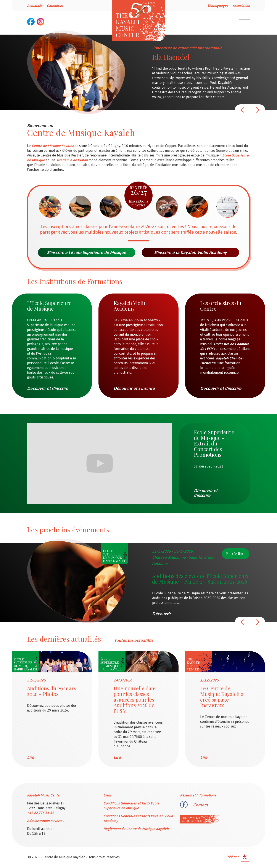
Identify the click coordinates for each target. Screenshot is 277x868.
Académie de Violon (72, 160)
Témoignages (218, 6)
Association (241, 6)
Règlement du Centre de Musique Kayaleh (136, 829)
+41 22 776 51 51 (40, 813)
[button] (242, 110)
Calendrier (55, 6)
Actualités (35, 6)
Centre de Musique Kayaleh (53, 146)
